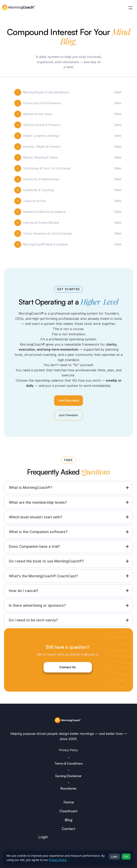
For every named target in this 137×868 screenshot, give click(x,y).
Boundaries (68, 788)
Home (69, 802)
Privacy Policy (69, 750)
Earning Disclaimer (68, 776)
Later (114, 857)
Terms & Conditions (68, 763)
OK (126, 857)
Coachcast (68, 811)
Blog (68, 820)
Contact (68, 829)
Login (43, 837)
